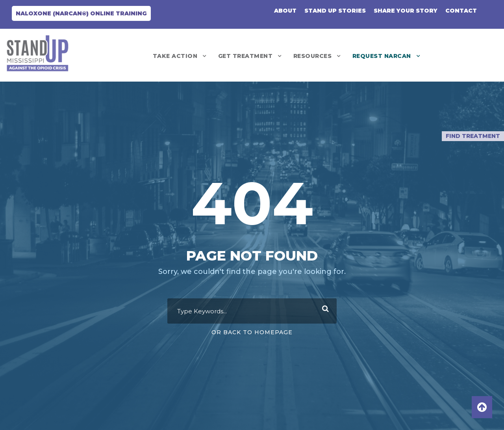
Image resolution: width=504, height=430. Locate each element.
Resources (313, 56)
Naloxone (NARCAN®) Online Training (81, 13)
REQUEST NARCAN (382, 56)
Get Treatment (246, 56)
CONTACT (461, 11)
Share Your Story (406, 11)
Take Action (175, 56)
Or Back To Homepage (252, 332)
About (285, 11)
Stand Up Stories (335, 11)
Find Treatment (473, 136)
